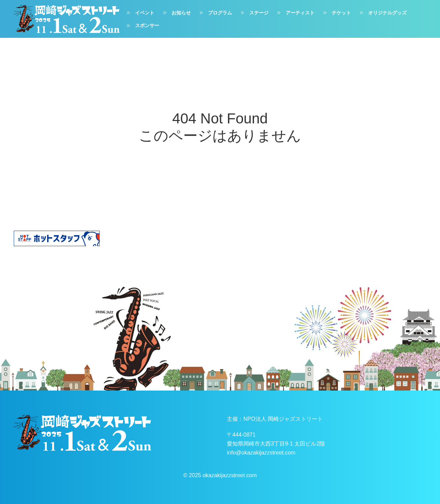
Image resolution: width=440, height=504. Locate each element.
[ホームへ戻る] (67, 19)
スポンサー (142, 26)
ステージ (254, 13)
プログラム (215, 13)
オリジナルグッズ (382, 13)
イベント (140, 13)
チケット (336, 13)
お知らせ (176, 13)
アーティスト (295, 13)
